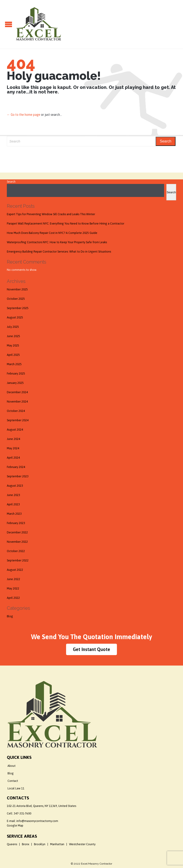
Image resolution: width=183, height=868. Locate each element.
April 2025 (13, 355)
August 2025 (15, 317)
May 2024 (13, 448)
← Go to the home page (24, 115)
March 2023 (14, 514)
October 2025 (16, 299)
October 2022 (16, 551)
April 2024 (13, 458)
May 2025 (13, 345)
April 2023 (13, 504)
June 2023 (13, 495)
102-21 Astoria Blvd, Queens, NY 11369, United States (41, 806)
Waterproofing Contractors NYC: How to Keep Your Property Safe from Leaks (57, 242)
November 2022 (17, 542)
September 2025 (18, 308)
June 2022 (13, 579)
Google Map (15, 825)
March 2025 (14, 364)
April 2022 (13, 598)
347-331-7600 (22, 813)
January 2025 (15, 383)
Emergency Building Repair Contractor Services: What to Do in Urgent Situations (59, 252)
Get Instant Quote (91, 649)
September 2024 (18, 420)
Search (11, 182)
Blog (10, 616)
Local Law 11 (16, 788)
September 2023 (18, 476)
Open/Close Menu (9, 24)
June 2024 (13, 439)
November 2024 (17, 402)
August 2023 (15, 486)
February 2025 (16, 373)
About (12, 766)
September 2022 (18, 560)
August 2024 (15, 430)
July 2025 (13, 327)
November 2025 (17, 289)
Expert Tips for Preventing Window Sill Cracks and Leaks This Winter (51, 214)
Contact (13, 781)
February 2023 (16, 523)
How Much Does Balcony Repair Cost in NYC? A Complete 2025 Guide (52, 233)
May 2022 (13, 588)
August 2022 (15, 570)
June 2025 (13, 336)
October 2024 (16, 411)
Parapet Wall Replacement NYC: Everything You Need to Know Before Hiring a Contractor (66, 223)
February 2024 (16, 467)
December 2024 (17, 392)
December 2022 (17, 532)
